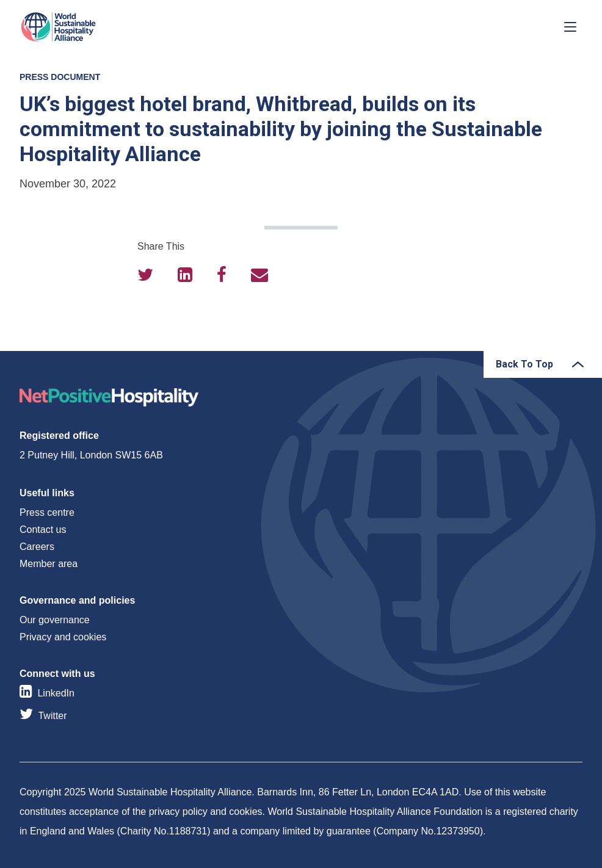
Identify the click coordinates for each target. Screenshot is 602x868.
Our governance (55, 620)
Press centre (47, 512)
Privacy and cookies (63, 637)
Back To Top (524, 364)
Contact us (43, 530)
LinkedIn (56, 693)
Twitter (52, 716)
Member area (49, 564)
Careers (37, 547)
